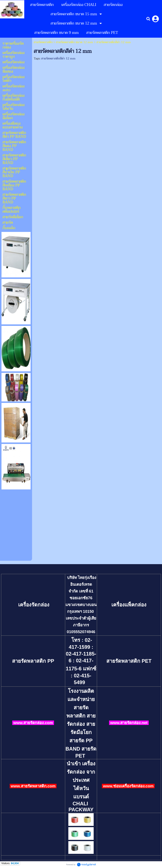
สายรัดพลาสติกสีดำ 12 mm (58, 59)
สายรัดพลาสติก (43, 42)
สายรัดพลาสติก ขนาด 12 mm (74, 42)
